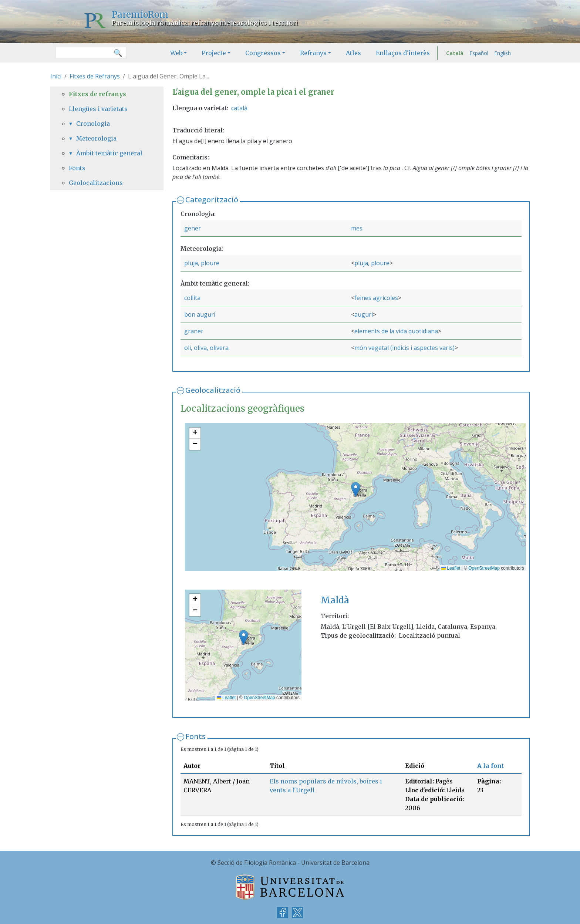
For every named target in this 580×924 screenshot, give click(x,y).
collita (192, 298)
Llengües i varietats (98, 109)
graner (194, 331)
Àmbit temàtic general (109, 153)
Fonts (195, 736)
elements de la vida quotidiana (396, 331)
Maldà (335, 600)
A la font (490, 766)
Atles (353, 53)
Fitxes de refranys (97, 94)
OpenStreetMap (484, 568)
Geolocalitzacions (96, 183)
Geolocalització (213, 390)
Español (479, 53)
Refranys (313, 53)
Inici (56, 76)
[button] (356, 490)
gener (193, 228)
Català (455, 53)
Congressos (263, 53)
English (503, 53)
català (239, 108)
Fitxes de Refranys (95, 76)
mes (357, 228)
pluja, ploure (202, 263)
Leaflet (451, 568)
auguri (364, 314)
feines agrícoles (376, 298)
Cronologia (93, 124)
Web (176, 53)
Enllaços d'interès (403, 53)
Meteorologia (96, 138)
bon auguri (200, 314)
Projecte (214, 53)
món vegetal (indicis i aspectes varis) (404, 348)
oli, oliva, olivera (206, 348)
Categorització (212, 200)
